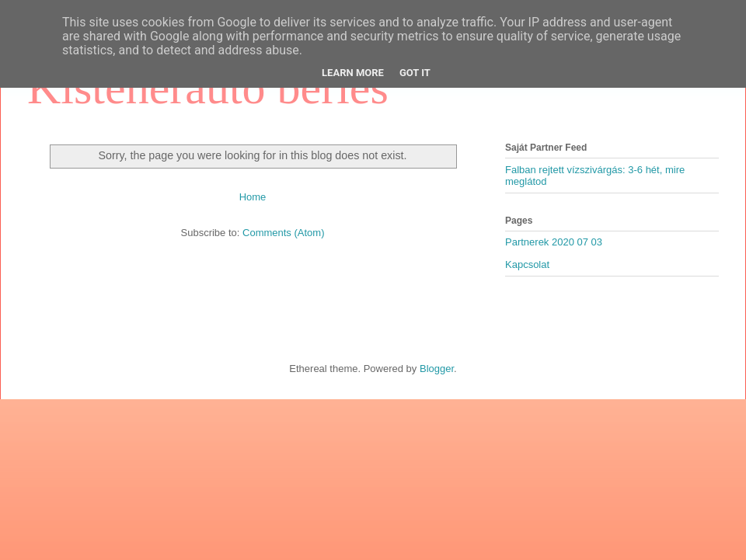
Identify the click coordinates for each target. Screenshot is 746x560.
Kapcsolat (527, 264)
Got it (415, 73)
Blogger (437, 369)
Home (253, 197)
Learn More (353, 73)
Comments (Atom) (283, 233)
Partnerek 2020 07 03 (554, 242)
